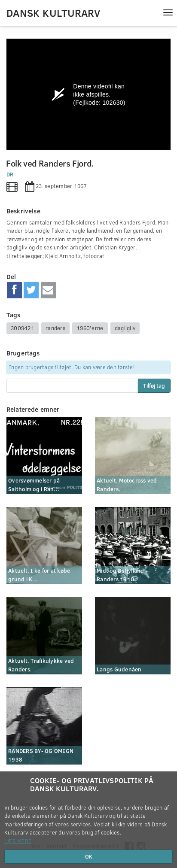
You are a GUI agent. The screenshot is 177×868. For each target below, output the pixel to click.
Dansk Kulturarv (53, 12)
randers (55, 328)
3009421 (23, 328)
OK (89, 856)
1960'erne (90, 328)
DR (10, 174)
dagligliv (125, 328)
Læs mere (18, 841)
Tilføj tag (154, 385)
